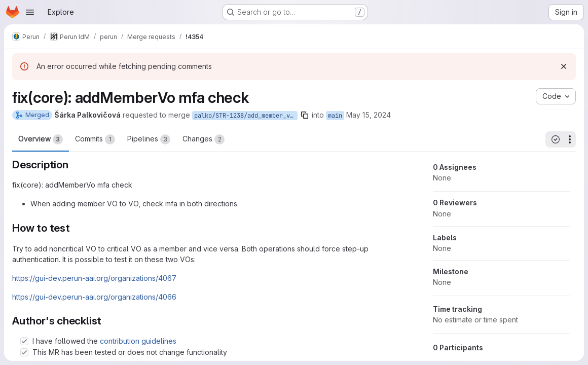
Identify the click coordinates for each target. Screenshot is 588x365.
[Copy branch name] (305, 115)
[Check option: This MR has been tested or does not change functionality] (24, 352)
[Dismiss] (564, 66)
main (335, 116)
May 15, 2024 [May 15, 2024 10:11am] (369, 115)
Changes (204, 139)
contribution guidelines (138, 341)
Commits (95, 139)
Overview (41, 139)
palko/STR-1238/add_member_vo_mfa (246, 116)
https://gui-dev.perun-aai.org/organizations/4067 (94, 278)
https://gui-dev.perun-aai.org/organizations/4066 (94, 297)
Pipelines (149, 139)
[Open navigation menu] (30, 12)
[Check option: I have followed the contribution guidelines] (24, 341)
